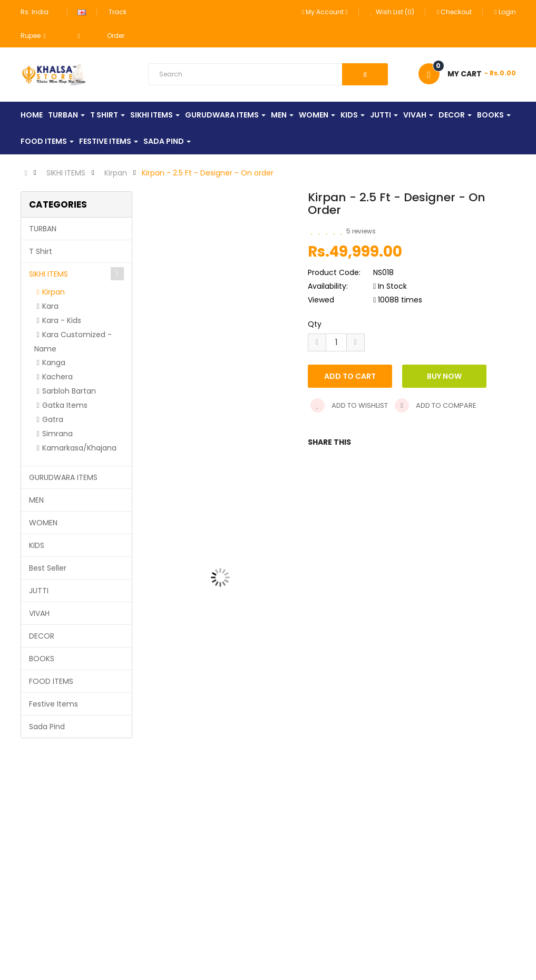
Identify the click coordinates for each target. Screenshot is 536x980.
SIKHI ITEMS (66, 173)
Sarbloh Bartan (69, 391)
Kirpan (116, 173)
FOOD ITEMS (51, 681)
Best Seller (48, 568)
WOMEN (43, 523)
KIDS (37, 545)
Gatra (53, 419)
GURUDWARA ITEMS (63, 477)
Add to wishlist (349, 405)
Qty (315, 324)
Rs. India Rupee (35, 24)
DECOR (42, 636)
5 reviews (361, 231)
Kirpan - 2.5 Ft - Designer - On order (208, 173)
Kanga (54, 362)
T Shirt (41, 251)
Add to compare (436, 405)
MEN (36, 500)
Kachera (57, 377)
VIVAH (39, 613)
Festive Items (53, 704)
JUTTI (39, 591)
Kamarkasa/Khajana (79, 448)
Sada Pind (47, 727)
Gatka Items (65, 405)
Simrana (57, 434)
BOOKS (42, 659)
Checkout (454, 12)
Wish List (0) (392, 12)
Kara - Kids (62, 320)
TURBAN (43, 229)
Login (505, 12)
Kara (50, 306)
